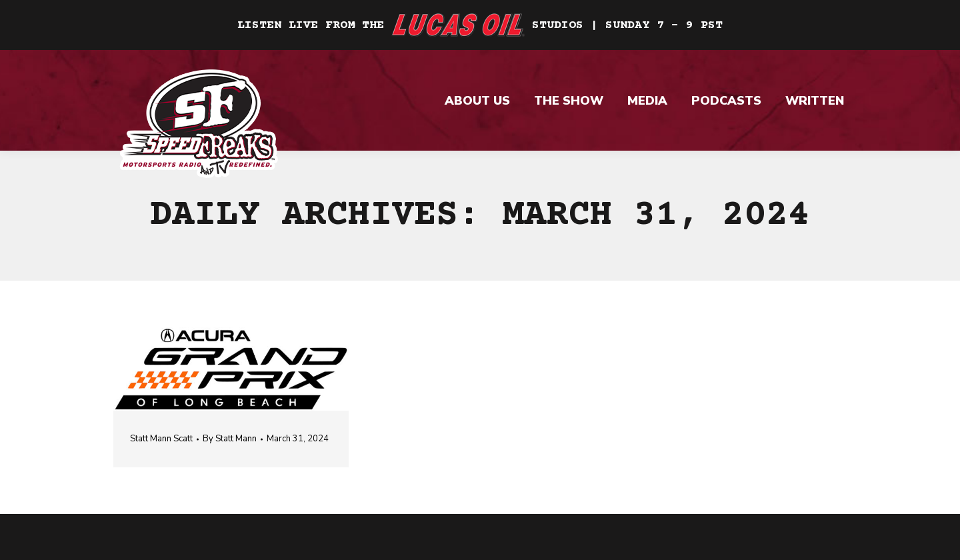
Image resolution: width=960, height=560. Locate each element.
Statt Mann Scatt (161, 439)
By (230, 439)
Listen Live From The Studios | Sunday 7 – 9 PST (480, 25)
